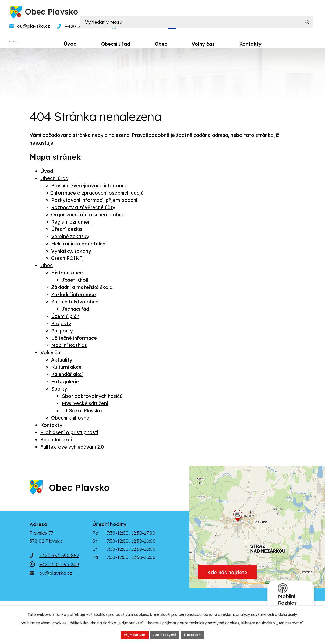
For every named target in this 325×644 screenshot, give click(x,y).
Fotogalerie (65, 383)
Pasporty (62, 332)
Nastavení (196, 634)
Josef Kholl (75, 281)
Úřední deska (66, 230)
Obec (47, 266)
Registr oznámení (71, 223)
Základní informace (73, 296)
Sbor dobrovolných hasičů (92, 397)
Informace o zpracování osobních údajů (97, 194)
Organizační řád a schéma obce (88, 216)
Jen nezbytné (165, 634)
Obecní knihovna (70, 419)
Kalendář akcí (67, 375)
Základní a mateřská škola (82, 288)
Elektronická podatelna (78, 245)
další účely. (288, 613)
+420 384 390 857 (59, 565)
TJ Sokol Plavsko (82, 412)
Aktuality (62, 361)
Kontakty (51, 426)
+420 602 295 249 (59, 574)
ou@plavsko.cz (56, 583)
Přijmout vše (131, 634)
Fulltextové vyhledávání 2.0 (72, 448)
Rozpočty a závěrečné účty (83, 208)
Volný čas (52, 354)
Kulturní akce (66, 368)
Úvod (47, 172)
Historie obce (67, 274)
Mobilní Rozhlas (69, 346)
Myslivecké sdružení (85, 404)
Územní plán (65, 317)
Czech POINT (67, 259)
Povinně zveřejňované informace (89, 187)
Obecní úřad (54, 179)
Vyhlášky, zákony (71, 252)
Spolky (59, 390)
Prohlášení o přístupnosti (69, 433)
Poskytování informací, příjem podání (94, 201)
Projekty (61, 325)
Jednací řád (75, 310)
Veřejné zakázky (70, 237)
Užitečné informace (74, 339)
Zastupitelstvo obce (75, 303)
